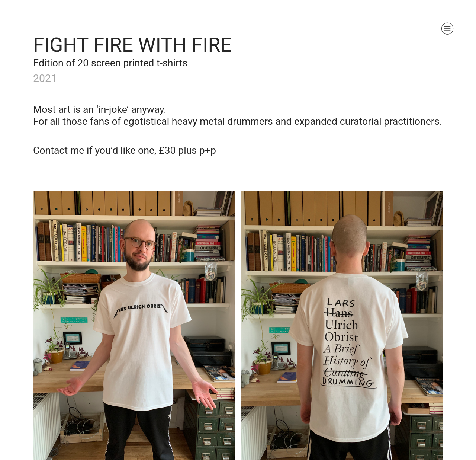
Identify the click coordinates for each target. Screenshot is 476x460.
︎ (447, 29)
